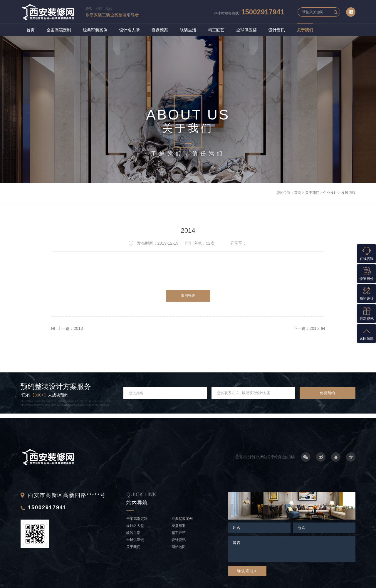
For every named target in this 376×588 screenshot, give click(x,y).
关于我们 (305, 30)
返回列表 (188, 296)
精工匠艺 (216, 30)
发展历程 (348, 193)
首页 (31, 30)
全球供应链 (246, 30)
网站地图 (179, 547)
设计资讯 (277, 30)
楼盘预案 (160, 30)
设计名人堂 (130, 30)
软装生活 (188, 30)
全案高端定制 (59, 30)
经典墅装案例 (95, 30)
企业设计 (330, 193)
